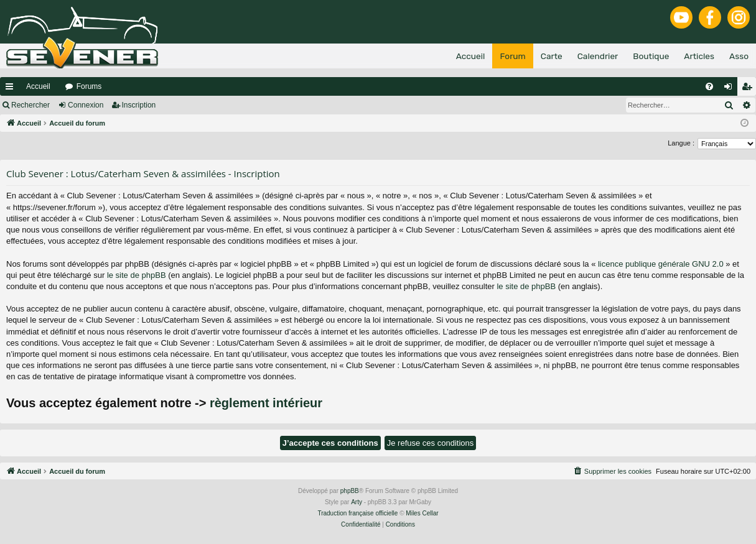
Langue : (681, 143)
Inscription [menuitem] (749, 89)
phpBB (350, 491)
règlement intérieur (266, 403)
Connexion (86, 105)
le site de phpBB (137, 275)
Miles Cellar (422, 513)
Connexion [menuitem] (731, 89)
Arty (357, 502)
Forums (89, 86)
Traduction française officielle (357, 513)
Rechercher (30, 105)
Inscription (139, 105)
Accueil (38, 86)
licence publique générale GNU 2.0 (661, 264)
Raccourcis (12, 89)
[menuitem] (709, 86)
